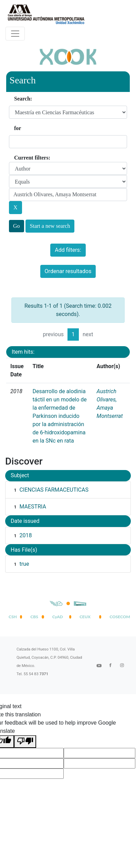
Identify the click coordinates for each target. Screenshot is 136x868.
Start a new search (50, 226)
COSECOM (118, 617)
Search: (23, 99)
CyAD (58, 617)
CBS (34, 617)
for (18, 128)
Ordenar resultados (68, 271)
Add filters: (68, 250)
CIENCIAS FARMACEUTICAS (54, 490)
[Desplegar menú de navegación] (15, 34)
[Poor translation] (25, 742)
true (24, 564)
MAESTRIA (33, 507)
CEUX (85, 617)
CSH (13, 617)
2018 (25, 535)
